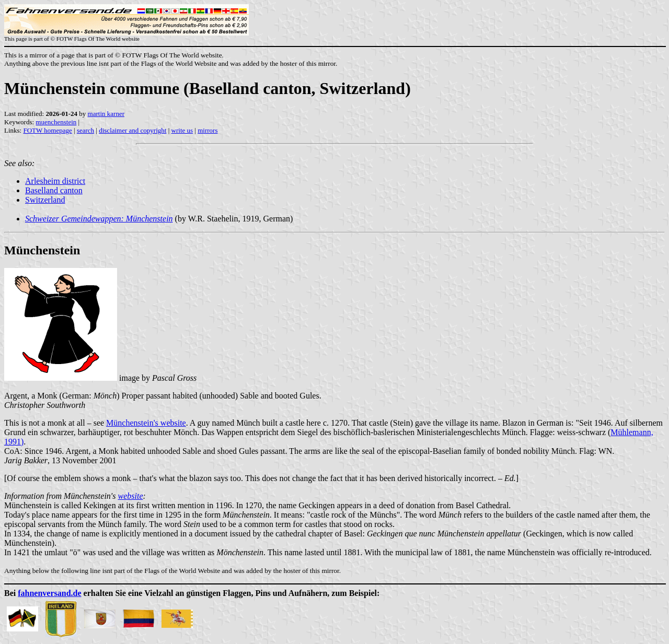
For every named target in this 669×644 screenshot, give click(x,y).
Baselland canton (54, 190)
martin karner (106, 114)
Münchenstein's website (146, 423)
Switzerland (45, 200)
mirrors (207, 130)
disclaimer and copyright (132, 130)
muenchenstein (56, 122)
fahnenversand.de (49, 593)
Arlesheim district (55, 181)
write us (182, 130)
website (130, 496)
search (85, 130)
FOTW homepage (47, 130)
